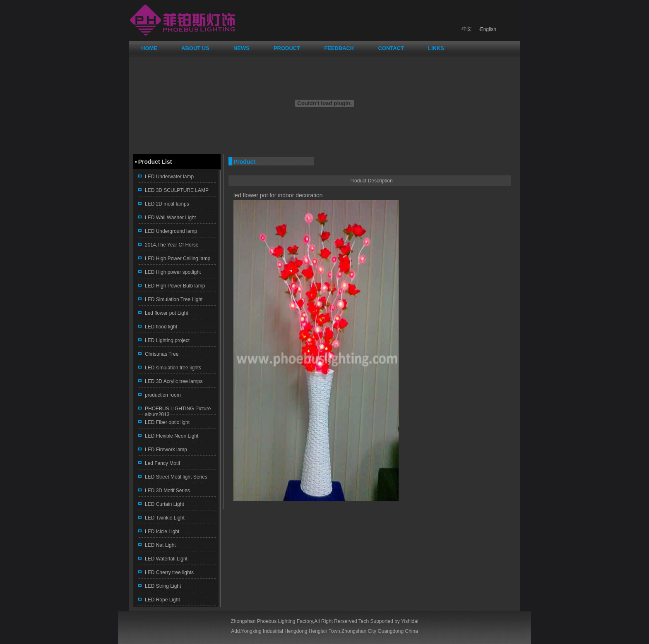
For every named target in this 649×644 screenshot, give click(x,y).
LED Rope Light (162, 600)
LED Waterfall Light (166, 559)
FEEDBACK (339, 48)
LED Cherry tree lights (169, 572)
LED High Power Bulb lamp (175, 286)
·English (487, 29)
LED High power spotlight (173, 272)
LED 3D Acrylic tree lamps (174, 381)
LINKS (436, 48)
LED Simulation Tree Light (174, 299)
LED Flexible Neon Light (172, 436)
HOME (149, 48)
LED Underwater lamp (169, 177)
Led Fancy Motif (162, 463)
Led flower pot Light (167, 313)
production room (163, 395)
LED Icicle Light (162, 531)
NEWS (242, 48)
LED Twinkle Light (165, 518)
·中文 (466, 29)
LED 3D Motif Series (167, 491)
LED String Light (163, 586)
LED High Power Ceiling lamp (178, 259)
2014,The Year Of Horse (172, 245)
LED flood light (161, 327)
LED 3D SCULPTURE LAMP (177, 190)
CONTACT (391, 48)
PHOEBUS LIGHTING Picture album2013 (178, 412)
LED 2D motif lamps (167, 204)
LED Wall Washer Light (170, 218)
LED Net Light (160, 545)
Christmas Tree (162, 354)
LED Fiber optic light (167, 422)
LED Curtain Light (165, 504)
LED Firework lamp (166, 450)
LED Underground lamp (171, 231)
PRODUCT (287, 48)
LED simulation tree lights (173, 368)
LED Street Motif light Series (176, 477)
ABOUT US (195, 48)
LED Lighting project (167, 340)
